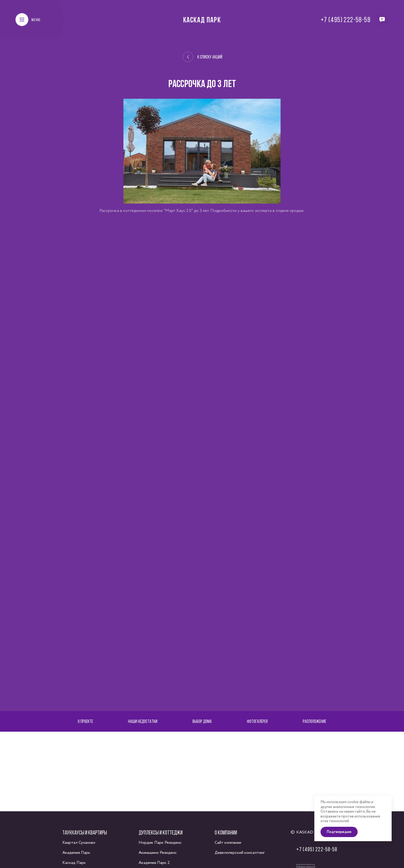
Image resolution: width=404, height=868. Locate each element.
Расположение (314, 721)
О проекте (85, 721)
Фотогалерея (257, 721)
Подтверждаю (339, 832)
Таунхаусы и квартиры (85, 832)
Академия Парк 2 (154, 863)
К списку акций (202, 57)
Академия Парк (76, 853)
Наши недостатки (143, 721)
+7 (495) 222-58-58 (346, 20)
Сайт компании (228, 843)
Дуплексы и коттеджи (161, 832)
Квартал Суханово (79, 843)
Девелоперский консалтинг (240, 853)
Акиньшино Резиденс (158, 853)
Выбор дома (202, 721)
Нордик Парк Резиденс (160, 843)
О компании (226, 832)
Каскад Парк (202, 20)
